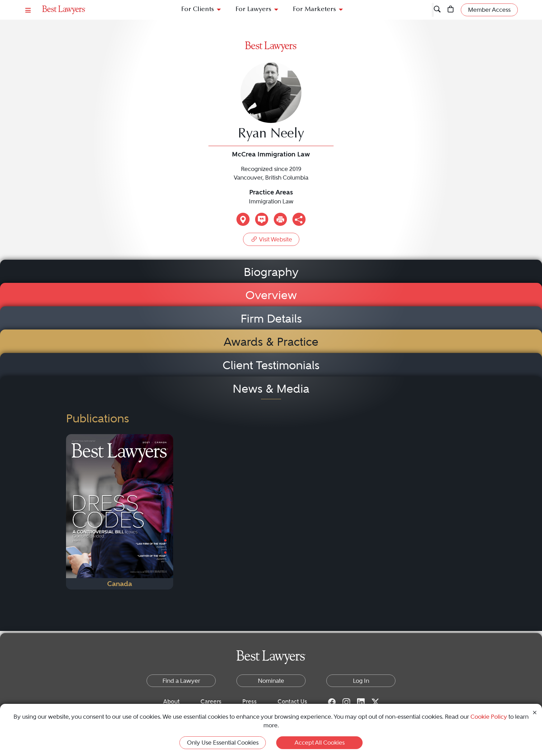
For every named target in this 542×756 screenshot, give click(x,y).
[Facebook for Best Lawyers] (332, 702)
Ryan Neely (271, 134)
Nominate (271, 681)
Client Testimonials (271, 365)
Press (250, 701)
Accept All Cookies (320, 743)
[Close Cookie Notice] (535, 712)
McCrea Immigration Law (271, 154)
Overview (271, 295)
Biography (271, 272)
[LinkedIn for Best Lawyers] (361, 702)
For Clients (198, 9)
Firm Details (271, 319)
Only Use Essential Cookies (223, 743)
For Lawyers (253, 9)
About (171, 701)
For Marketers (314, 9)
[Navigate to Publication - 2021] (120, 512)
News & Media (271, 389)
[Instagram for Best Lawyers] (346, 702)
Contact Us (292, 701)
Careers (211, 701)
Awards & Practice (271, 342)
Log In (361, 681)
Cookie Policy (489, 717)
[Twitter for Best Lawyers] (375, 702)
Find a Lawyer (181, 681)
